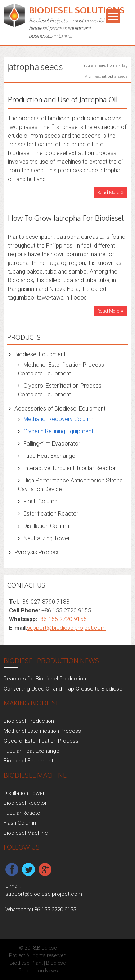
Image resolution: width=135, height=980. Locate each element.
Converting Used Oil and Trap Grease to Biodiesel (64, 689)
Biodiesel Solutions (77, 10)
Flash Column (40, 501)
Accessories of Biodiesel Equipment (60, 409)
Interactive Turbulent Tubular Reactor (70, 468)
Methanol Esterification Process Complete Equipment (61, 369)
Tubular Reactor (23, 813)
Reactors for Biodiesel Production (45, 679)
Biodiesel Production (29, 721)
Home (112, 66)
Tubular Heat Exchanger (32, 751)
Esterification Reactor (51, 514)
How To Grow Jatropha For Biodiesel (66, 218)
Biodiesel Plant (26, 963)
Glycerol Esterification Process (41, 741)
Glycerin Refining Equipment (58, 431)
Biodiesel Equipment (40, 354)
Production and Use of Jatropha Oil (63, 99)
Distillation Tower (24, 793)
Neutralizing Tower (47, 538)
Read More (108, 192)
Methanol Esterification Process (42, 731)
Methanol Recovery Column (58, 419)
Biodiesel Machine (26, 833)
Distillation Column (46, 526)
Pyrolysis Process (37, 552)
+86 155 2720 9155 (62, 619)
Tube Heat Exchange (49, 456)
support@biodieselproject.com (66, 628)
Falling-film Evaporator (52, 444)
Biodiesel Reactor (25, 803)
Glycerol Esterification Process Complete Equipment (60, 390)
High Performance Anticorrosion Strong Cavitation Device (70, 485)
